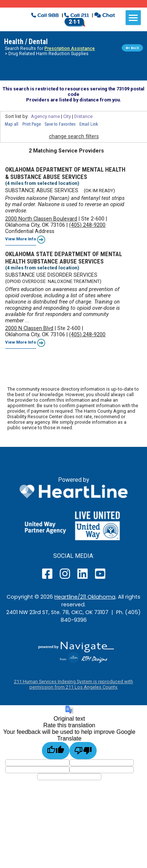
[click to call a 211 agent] (77, 16)
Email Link (89, 124)
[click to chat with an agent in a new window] (105, 16)
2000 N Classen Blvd (29, 328)
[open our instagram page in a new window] (65, 579)
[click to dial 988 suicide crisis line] (46, 16)
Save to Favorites (60, 124)
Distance (83, 116)
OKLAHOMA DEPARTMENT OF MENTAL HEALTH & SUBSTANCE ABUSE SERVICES (65, 173)
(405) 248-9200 (87, 225)
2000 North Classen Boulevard (41, 219)
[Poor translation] (83, 751)
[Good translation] (56, 751)
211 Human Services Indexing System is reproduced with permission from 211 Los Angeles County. (73, 684)
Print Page (32, 124)
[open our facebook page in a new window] (48, 579)
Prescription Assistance (70, 49)
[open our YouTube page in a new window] (100, 579)
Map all (12, 124)
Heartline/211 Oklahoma (85, 597)
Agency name (45, 116)
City (67, 116)
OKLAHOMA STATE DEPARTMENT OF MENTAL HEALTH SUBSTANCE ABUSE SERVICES (64, 258)
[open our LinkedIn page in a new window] (83, 579)
